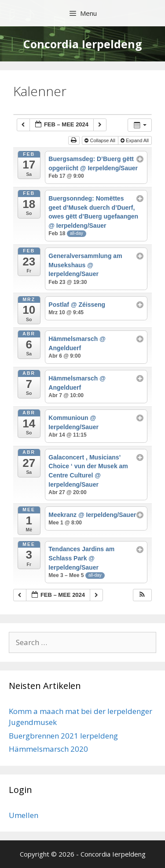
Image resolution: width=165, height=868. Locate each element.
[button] (142, 595)
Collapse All (101, 140)
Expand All (135, 140)
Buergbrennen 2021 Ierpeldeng (63, 736)
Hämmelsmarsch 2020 (48, 749)
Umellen (24, 815)
